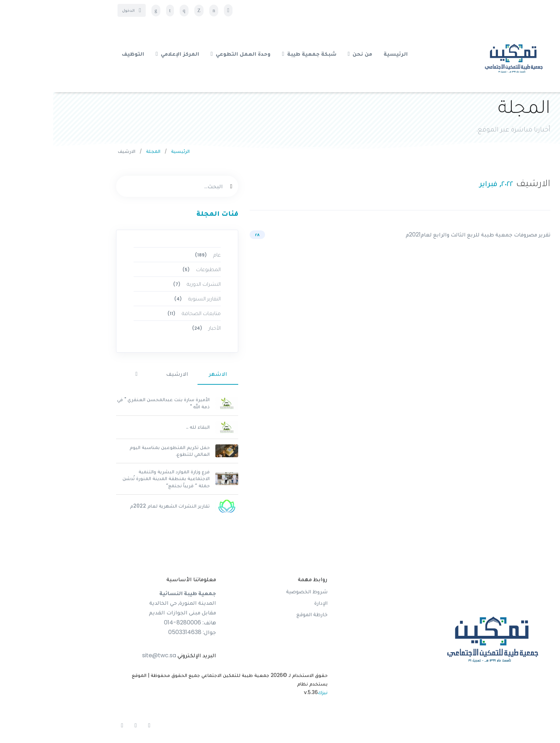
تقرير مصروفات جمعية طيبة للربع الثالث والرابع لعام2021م (425, 235)
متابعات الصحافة (140, 313)
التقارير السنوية (143, 298)
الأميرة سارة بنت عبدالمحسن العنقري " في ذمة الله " (110, 403)
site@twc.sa (106, 655)
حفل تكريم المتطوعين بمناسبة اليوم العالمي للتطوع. (116, 451)
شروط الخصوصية (254, 591)
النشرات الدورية (143, 284)
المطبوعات (147, 269)
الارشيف (124, 374)
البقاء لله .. (145, 427)
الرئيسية (127, 151)
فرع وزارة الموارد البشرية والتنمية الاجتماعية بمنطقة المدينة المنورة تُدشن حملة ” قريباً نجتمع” (113, 478)
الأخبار (152, 328)
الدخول (78, 10)
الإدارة (268, 603)
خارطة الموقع (259, 614)
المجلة (100, 151)
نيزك (269, 692)
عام (154, 255)
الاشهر (165, 374)
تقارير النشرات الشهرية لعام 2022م (117, 506)
